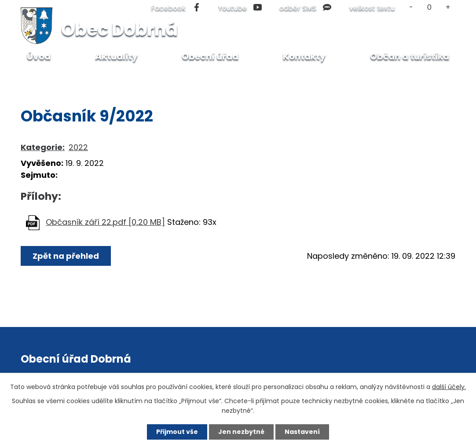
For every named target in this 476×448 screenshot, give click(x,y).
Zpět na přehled (66, 256)
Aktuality (116, 56)
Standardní (430, 7)
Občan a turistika (92, 78)
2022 (78, 147)
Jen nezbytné (241, 432)
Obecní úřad (210, 56)
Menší (411, 7)
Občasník (151, 78)
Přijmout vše (177, 432)
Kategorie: (43, 147)
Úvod (41, 78)
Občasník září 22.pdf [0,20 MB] (105, 222)
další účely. (449, 387)
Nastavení (302, 432)
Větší (448, 7)
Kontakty (304, 56)
